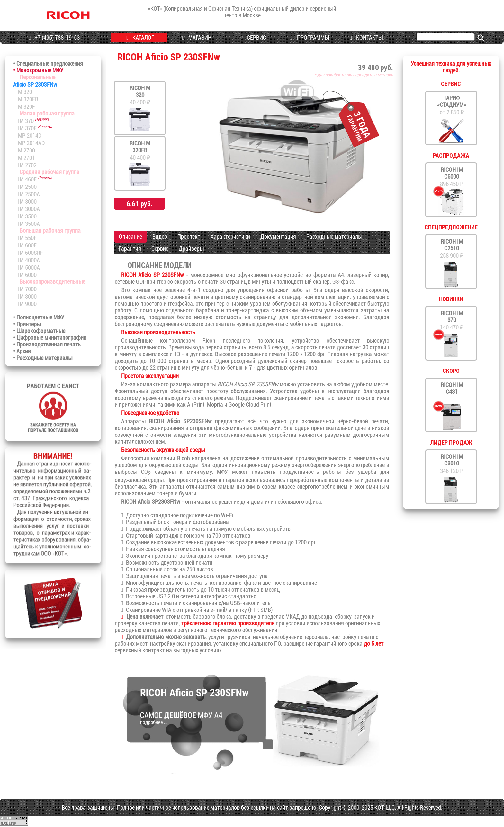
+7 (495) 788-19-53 (53, 37)
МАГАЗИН (196, 37)
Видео (160, 237)
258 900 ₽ (452, 248)
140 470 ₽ (452, 320)
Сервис (160, 248)
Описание (130, 237)
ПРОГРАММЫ (308, 37)
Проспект (189, 237)
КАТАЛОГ (139, 37)
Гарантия (130, 248)
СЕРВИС (251, 38)
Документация (278, 237)
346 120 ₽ (452, 464)
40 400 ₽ (140, 95)
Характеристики (230, 237)
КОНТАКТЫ (365, 37)
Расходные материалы (334, 237)
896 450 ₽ (452, 177)
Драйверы (191, 248)
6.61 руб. (139, 204)
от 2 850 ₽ (452, 105)
